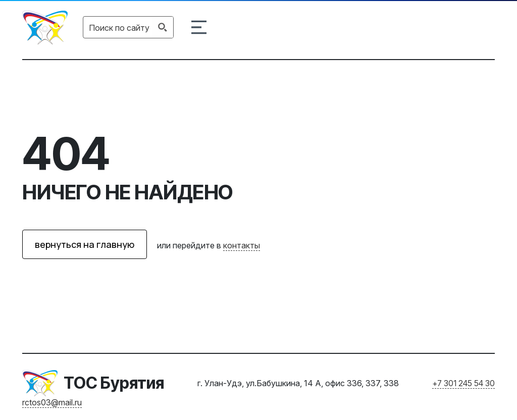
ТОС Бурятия (114, 383)
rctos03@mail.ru (52, 402)
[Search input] (119, 27)
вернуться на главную (85, 244)
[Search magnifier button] (163, 27)
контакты (242, 245)
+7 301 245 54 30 (463, 383)
